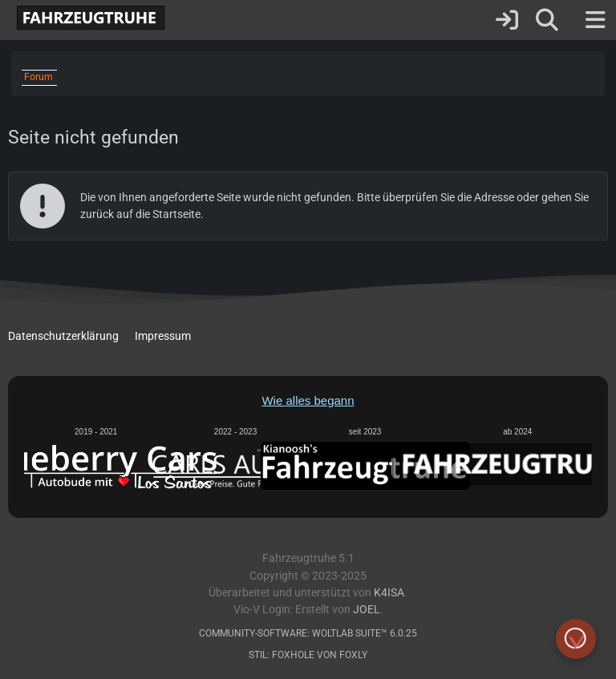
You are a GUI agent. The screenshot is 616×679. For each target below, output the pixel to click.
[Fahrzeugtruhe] (87, 18)
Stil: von (308, 655)
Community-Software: (308, 633)
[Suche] (547, 20)
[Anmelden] (507, 20)
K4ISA (389, 593)
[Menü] (595, 20)
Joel (367, 610)
